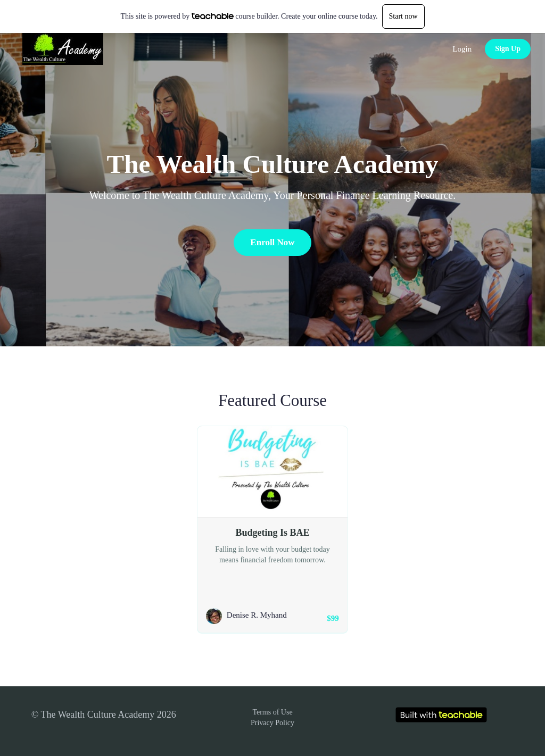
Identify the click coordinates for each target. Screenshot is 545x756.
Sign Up (508, 49)
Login (462, 49)
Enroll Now (272, 242)
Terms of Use (272, 712)
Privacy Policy (272, 723)
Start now (403, 16)
